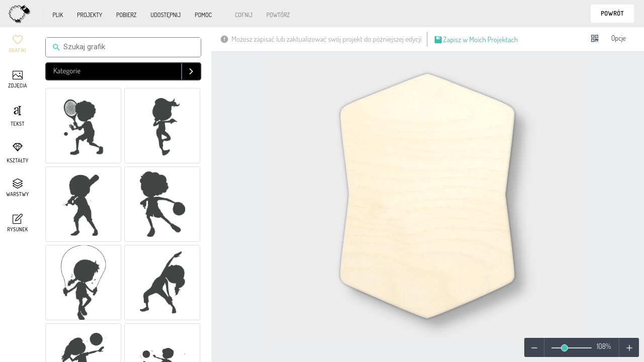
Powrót (612, 13)
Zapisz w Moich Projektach (476, 40)
